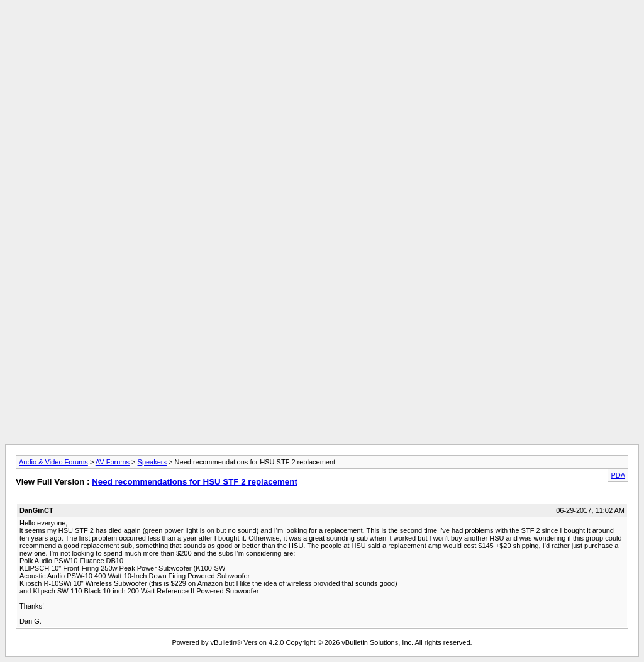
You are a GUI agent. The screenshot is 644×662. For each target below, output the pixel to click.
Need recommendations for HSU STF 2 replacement (195, 482)
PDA (618, 475)
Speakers (152, 462)
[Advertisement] (322, 33)
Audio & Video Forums (53, 462)
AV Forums (113, 462)
